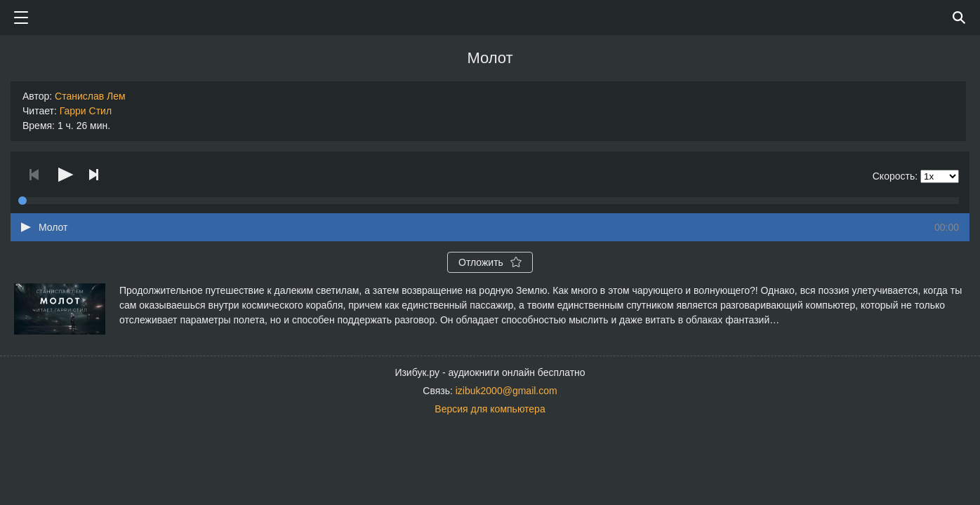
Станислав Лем (90, 96)
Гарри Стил (86, 111)
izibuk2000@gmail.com (506, 391)
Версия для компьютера (490, 409)
